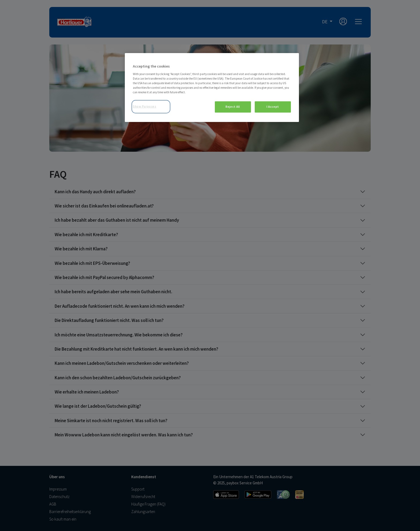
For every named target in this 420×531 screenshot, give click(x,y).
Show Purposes (145, 106)
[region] (212, 88)
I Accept (273, 107)
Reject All (233, 107)
